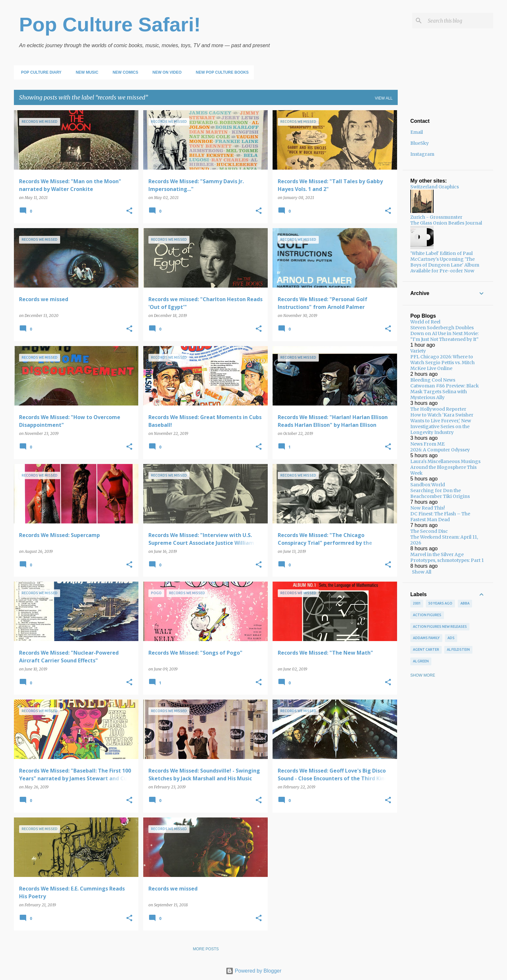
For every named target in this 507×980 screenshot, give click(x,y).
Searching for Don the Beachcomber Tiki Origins (440, 493)
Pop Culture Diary (39, 72)
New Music (85, 72)
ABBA (465, 603)
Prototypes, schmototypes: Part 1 (447, 560)
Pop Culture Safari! (110, 24)
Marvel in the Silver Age (437, 554)
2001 (417, 603)
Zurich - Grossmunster (436, 217)
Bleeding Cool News (433, 380)
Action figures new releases (440, 627)
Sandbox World (428, 485)
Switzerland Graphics (435, 187)
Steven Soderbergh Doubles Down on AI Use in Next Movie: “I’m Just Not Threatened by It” (444, 333)
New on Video (165, 72)
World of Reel (425, 322)
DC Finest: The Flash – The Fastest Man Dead (440, 517)
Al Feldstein (458, 649)
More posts (206, 949)
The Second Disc (429, 531)
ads (451, 638)
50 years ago (440, 603)
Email (417, 132)
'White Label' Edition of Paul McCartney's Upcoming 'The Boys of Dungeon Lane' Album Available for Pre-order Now (445, 262)
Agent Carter (426, 649)
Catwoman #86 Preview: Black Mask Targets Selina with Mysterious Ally (445, 392)
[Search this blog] (459, 21)
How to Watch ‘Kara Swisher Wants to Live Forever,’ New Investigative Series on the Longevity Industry (442, 424)
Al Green (421, 661)
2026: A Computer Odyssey (440, 450)
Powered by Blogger (254, 971)
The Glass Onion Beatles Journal (446, 223)
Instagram (422, 154)
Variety (418, 351)
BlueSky (420, 143)
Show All (422, 572)
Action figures (427, 615)
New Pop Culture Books (220, 72)
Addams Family (426, 638)
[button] (129, 211)
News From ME (427, 444)
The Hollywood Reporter (438, 409)
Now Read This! (428, 508)
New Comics (123, 72)
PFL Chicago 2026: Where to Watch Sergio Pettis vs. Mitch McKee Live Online (442, 363)
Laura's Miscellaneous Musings (445, 461)
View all (384, 98)
